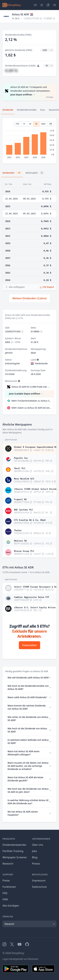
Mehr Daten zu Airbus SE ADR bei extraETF (31, 408)
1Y (24, 124)
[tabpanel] (29, 141)
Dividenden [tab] (12, 173)
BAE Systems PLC (23, 509)
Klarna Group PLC (24, 551)
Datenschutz (39, 887)
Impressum (39, 881)
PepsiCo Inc (21, 458)
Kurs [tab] (43, 110)
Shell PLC (20, 468)
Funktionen (9, 887)
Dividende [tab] (8, 110)
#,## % (11, 70)
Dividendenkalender (14, 845)
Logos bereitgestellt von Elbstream (20, 959)
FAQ (5, 893)
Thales (18, 530)
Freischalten (29, 645)
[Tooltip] (37, 360)
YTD (17, 124)
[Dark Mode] (42, 5)
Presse (36, 864)
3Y (30, 124)
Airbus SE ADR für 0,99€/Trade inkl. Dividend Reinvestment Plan (31, 387)
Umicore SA (20, 540)
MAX (43, 124)
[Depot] (48, 5)
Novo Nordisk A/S (24, 478)
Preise (6, 881)
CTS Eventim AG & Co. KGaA (30, 520)
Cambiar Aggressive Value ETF (32, 597)
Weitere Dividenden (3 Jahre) (29, 298)
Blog (35, 857)
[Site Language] (35, 5)
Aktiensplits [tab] (35, 173)
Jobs (35, 851)
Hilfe (5, 899)
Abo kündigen (11, 906)
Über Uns (38, 845)
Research (8, 864)
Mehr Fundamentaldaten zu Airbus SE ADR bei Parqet (31, 401)
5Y (36, 124)
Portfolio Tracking (13, 851)
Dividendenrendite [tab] (27, 110)
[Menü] (55, 5)
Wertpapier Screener (15, 857)
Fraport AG (20, 499)
